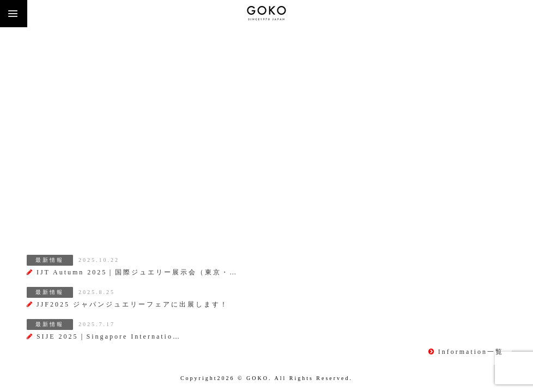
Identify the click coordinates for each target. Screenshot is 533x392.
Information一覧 (466, 352)
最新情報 (50, 260)
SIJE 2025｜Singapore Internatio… (104, 336)
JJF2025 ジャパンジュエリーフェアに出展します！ (128, 304)
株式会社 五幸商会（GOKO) (266, 14)
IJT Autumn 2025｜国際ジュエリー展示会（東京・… (132, 272)
